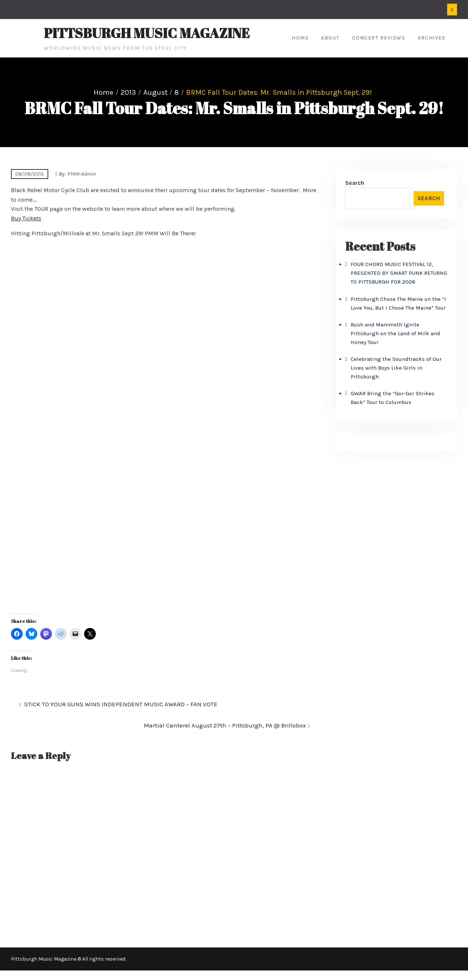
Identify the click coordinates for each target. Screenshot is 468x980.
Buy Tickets (26, 218)
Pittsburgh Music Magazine (147, 33)
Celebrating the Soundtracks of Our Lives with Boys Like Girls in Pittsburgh (396, 368)
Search (355, 183)
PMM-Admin (82, 174)
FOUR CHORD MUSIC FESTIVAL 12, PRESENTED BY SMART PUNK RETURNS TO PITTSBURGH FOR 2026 (399, 273)
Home (300, 38)
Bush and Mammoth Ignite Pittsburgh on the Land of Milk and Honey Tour (395, 333)
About (330, 38)
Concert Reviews (379, 38)
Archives (431, 38)
